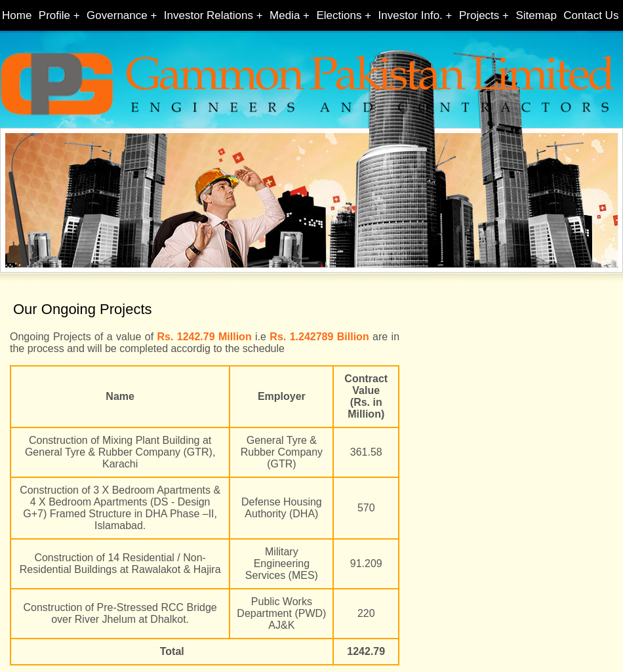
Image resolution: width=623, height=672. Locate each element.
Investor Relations (209, 15)
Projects (479, 15)
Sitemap (536, 15)
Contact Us (591, 15)
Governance (117, 15)
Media (285, 15)
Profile (54, 15)
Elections (339, 15)
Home (17, 15)
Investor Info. (411, 15)
